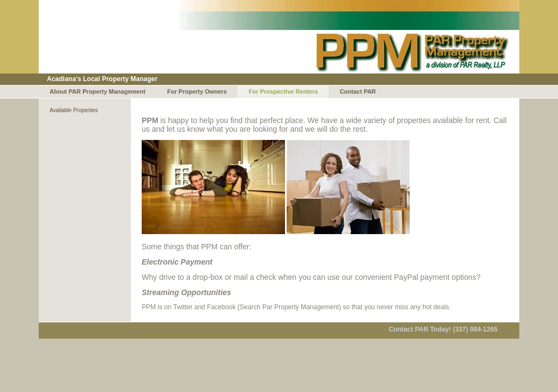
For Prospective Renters (283, 91)
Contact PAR (357, 91)
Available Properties (74, 110)
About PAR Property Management (98, 91)
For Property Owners (197, 91)
